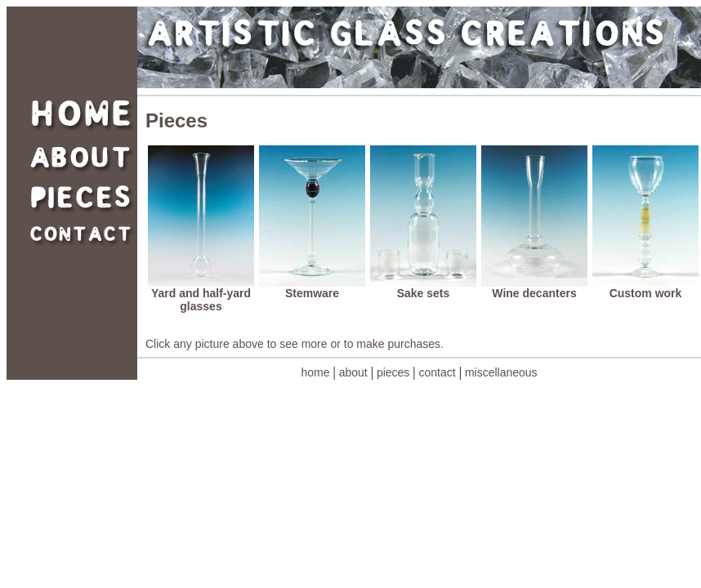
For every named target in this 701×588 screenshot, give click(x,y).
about (353, 372)
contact (438, 372)
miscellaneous (501, 372)
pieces (393, 372)
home (315, 372)
